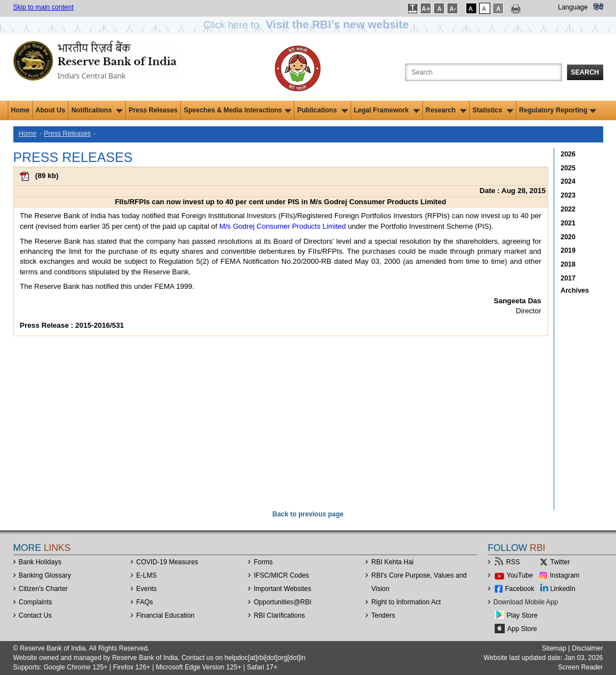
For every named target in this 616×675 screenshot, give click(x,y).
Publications (322, 110)
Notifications (97, 110)
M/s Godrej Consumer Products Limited (283, 226)
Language (573, 7)
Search (585, 72)
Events (147, 589)
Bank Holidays (40, 562)
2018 (568, 264)
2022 (568, 209)
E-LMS (147, 575)
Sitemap (554, 648)
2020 (568, 237)
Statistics (493, 110)
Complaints (36, 602)
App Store (522, 629)
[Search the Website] (484, 72)
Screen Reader (581, 667)
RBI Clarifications (279, 615)
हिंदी (598, 7)
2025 (568, 168)
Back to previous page (308, 514)
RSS (513, 562)
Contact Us (35, 615)
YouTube (520, 575)
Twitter (560, 562)
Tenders (383, 615)
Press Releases (153, 110)
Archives (575, 290)
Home (20, 110)
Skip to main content (44, 7)
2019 (568, 250)
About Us (50, 110)
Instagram (565, 575)
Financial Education (166, 615)
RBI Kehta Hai (392, 562)
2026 (568, 154)
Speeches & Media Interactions (237, 110)
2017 (568, 278)
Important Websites (282, 589)
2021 (568, 223)
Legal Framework (387, 110)
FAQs (145, 602)
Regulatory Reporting (558, 110)
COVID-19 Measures (167, 562)
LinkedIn (563, 589)
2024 (568, 181)
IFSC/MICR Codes (281, 575)
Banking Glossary (45, 575)
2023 (568, 195)
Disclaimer (587, 648)
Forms (263, 562)
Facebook (520, 589)
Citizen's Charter (43, 589)
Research (446, 110)
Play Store (522, 615)
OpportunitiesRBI (283, 602)
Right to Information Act (406, 602)
